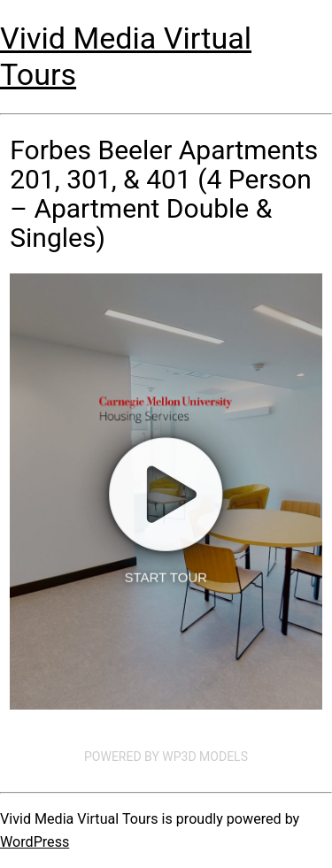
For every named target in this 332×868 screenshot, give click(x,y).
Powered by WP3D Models (166, 757)
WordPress (35, 842)
